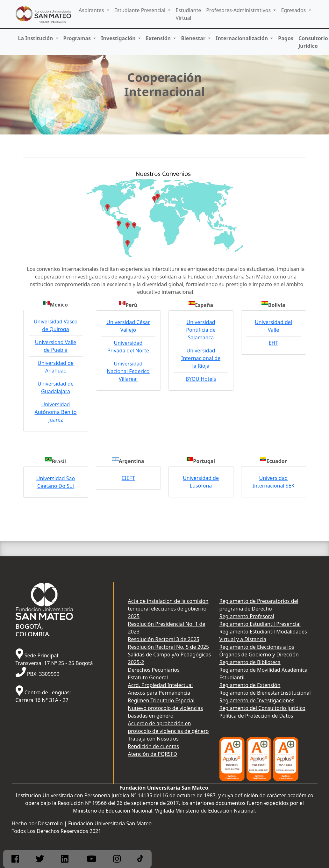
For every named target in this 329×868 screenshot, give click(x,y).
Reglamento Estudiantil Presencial (260, 624)
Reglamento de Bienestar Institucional (265, 693)
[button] (38, 38)
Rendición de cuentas (153, 746)
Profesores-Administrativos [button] (239, 10)
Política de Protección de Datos (256, 716)
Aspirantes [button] (92, 10)
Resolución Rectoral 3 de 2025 (163, 639)
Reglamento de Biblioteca (250, 662)
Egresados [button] (294, 10)
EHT (274, 343)
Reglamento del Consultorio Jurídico (262, 708)
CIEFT (128, 478)
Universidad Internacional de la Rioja (201, 358)
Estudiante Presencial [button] (141, 10)
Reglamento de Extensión (250, 685)
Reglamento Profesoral (247, 616)
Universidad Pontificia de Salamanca (201, 330)
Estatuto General (148, 677)
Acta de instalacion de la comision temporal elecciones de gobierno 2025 (168, 609)
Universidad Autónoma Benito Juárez (55, 412)
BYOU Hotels (201, 379)
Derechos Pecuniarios (154, 670)
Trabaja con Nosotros (153, 739)
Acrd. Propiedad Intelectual (160, 685)
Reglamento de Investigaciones (257, 700)
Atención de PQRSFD (152, 754)
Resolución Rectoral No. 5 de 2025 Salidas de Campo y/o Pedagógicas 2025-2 (169, 655)
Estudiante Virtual (188, 14)
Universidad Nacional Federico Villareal (128, 371)
